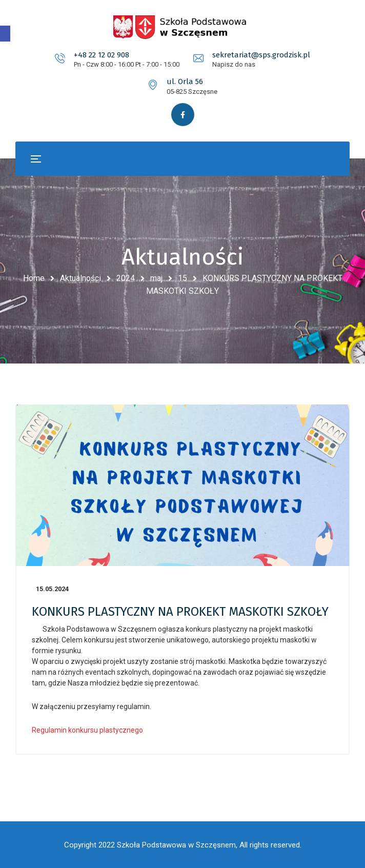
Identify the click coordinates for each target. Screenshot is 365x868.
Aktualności (80, 278)
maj (156, 278)
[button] (5, 34)
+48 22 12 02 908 (102, 55)
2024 (126, 278)
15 (182, 278)
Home (34, 278)
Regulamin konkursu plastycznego (87, 730)
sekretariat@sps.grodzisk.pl (261, 55)
